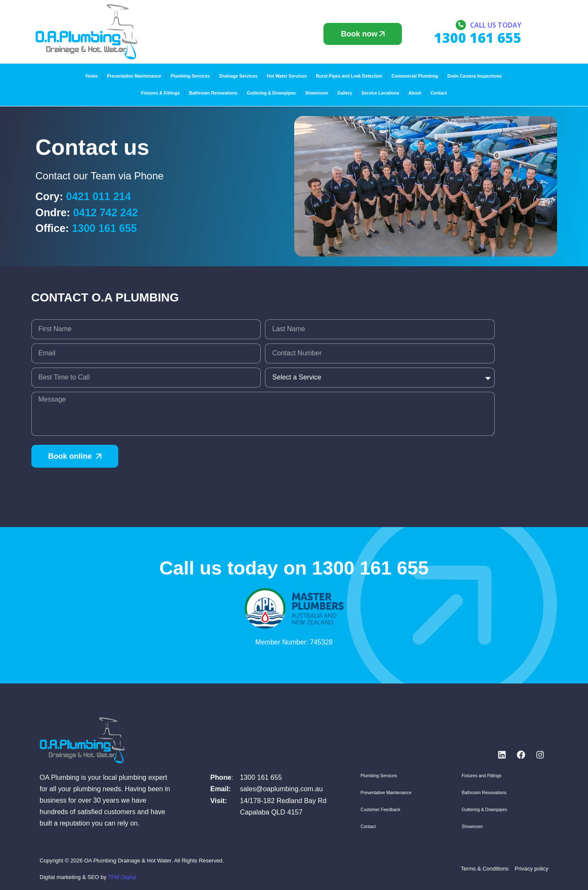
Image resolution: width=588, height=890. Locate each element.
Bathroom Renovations (213, 93)
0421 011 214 (99, 196)
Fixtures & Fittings (160, 93)
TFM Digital (122, 877)
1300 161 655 (105, 228)
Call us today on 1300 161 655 (294, 568)
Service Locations (380, 93)
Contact (439, 93)
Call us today (496, 25)
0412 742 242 (105, 212)
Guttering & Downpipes (271, 93)
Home (92, 76)
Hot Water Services (287, 76)
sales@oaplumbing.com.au (281, 789)
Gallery (344, 93)
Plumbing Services (190, 76)
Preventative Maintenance (134, 76)
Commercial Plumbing (415, 76)
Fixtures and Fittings (482, 776)
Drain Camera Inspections (474, 76)
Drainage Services (238, 76)
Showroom (317, 93)
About (415, 93)
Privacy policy (531, 869)
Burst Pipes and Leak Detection (349, 76)
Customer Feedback (381, 810)
